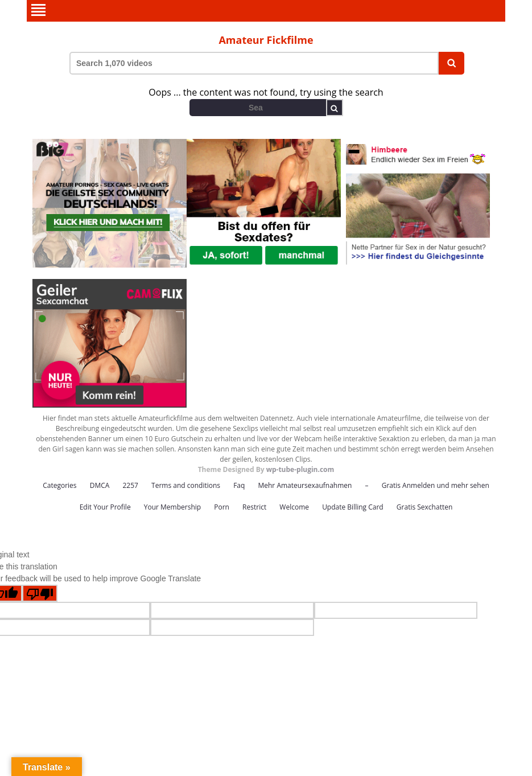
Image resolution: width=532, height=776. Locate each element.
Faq (239, 485)
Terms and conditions (186, 485)
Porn (222, 507)
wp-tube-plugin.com (300, 469)
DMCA (100, 485)
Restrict (254, 507)
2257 (130, 485)
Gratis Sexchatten (424, 507)
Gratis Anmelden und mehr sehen (436, 485)
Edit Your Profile (105, 507)
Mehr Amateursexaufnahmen (305, 485)
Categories (59, 485)
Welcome (294, 507)
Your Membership (172, 507)
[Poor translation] (40, 593)
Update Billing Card (353, 507)
